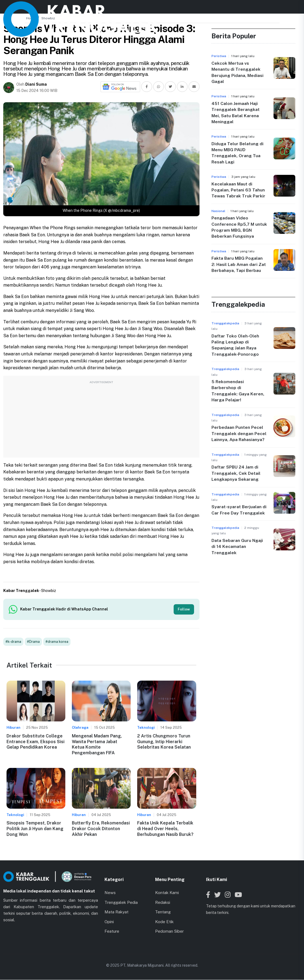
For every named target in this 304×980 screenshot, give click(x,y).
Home (31, 18)
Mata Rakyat (116, 912)
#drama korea (57, 642)
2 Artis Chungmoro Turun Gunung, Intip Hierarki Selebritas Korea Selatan (164, 742)
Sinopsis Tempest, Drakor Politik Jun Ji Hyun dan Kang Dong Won (35, 829)
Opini (109, 922)
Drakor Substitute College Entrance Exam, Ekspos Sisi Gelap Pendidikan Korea (36, 742)
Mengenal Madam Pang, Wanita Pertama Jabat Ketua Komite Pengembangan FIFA (97, 745)
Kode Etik (164, 922)
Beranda (81, 9)
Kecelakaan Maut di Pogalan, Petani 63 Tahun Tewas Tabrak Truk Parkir (239, 190)
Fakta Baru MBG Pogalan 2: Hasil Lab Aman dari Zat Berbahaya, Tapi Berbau (239, 264)
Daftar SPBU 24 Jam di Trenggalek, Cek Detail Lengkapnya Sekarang (236, 473)
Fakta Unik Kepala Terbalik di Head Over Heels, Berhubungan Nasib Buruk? (165, 829)
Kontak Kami (167, 893)
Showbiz (48, 18)
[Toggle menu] (296, 9)
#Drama (33, 642)
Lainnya (204, 9)
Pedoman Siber (169, 932)
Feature (112, 932)
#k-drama (13, 642)
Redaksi (163, 903)
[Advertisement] (101, 420)
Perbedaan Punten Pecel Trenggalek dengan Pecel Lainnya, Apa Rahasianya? (239, 433)
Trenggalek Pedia (121, 903)
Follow (184, 609)
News (104, 9)
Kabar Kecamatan (139, 9)
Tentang (163, 912)
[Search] (277, 9)
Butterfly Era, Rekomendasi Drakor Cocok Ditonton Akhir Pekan (101, 829)
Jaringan (176, 9)
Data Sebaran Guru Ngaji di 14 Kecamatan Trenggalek (237, 547)
